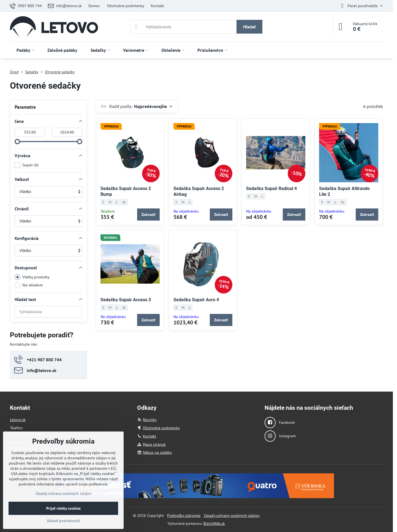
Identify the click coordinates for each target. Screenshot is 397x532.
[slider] (17, 142)
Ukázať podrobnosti (63, 521)
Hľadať (249, 27)
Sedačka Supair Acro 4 (196, 300)
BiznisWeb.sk (214, 523)
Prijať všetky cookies (63, 508)
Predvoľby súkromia (184, 515)
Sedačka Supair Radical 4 (271, 188)
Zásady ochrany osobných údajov (232, 515)
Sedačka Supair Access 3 (126, 300)
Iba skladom (29, 285)
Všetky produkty (32, 277)
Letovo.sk (18, 420)
